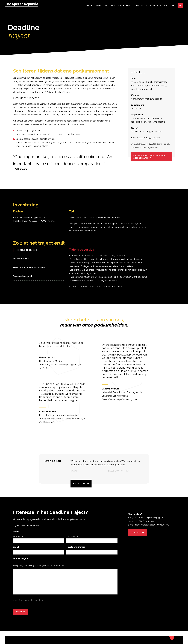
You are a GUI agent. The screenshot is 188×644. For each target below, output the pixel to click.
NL (180, 5)
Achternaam (72, 541)
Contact (169, 5)
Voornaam (18, 541)
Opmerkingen (20, 563)
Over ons (155, 5)
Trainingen (125, 5)
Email (17, 552)
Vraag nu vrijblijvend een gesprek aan (149, 161)
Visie (99, 5)
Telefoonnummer (76, 552)
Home (89, 5)
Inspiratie (141, 5)
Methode (110, 5)
